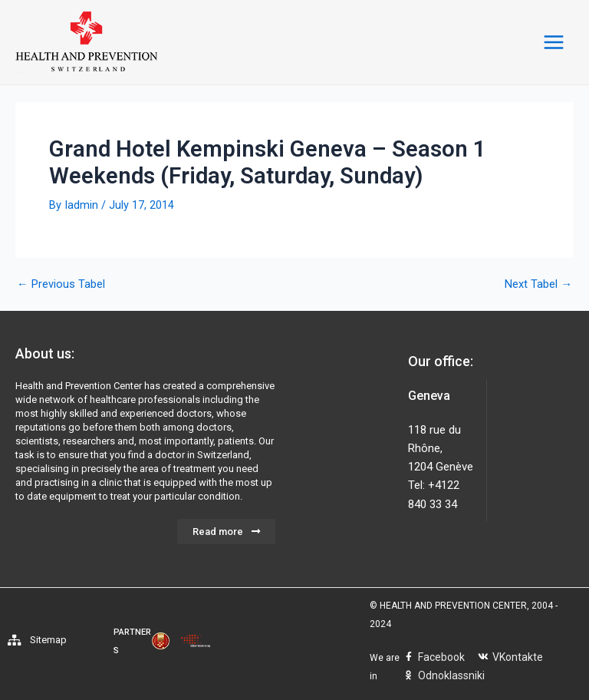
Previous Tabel (61, 284)
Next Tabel (538, 284)
